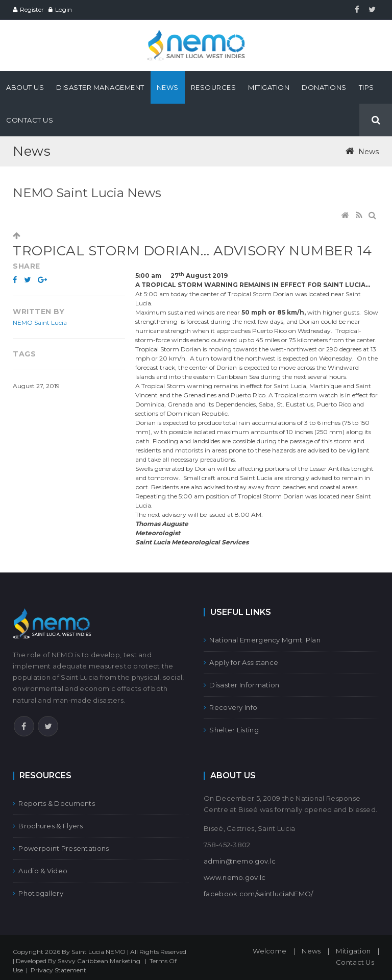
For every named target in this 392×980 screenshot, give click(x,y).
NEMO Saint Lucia (40, 322)
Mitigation (353, 951)
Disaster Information (241, 685)
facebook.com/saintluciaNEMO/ (258, 894)
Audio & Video (40, 871)
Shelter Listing (231, 730)
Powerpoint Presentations (61, 848)
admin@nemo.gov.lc (240, 861)
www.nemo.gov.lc (235, 877)
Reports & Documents (54, 803)
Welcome (269, 951)
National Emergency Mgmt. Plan (262, 640)
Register (32, 9)
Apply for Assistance (241, 662)
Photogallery (38, 893)
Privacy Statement (58, 970)
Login (64, 9)
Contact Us (355, 962)
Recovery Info (230, 707)
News (311, 951)
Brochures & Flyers (48, 826)
